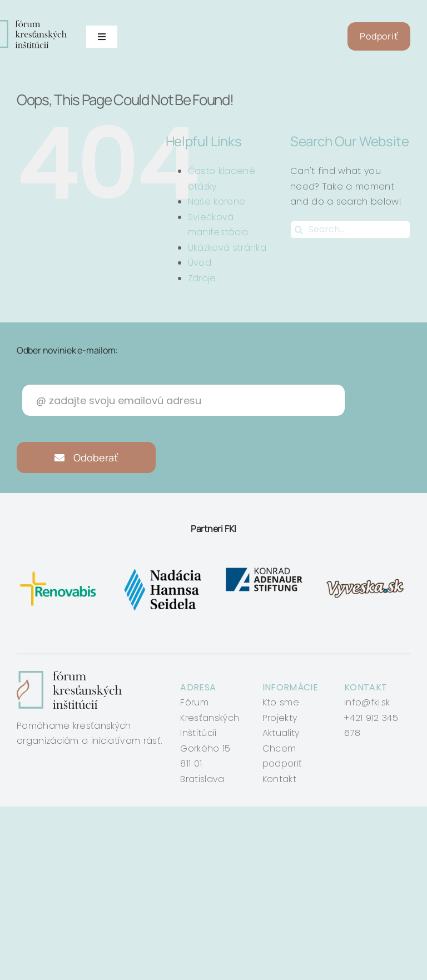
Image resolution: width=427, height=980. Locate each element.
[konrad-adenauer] (265, 569)
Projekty (280, 718)
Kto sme (281, 702)
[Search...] (350, 230)
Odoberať (86, 457)
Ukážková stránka (227, 248)
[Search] (299, 230)
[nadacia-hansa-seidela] (162, 569)
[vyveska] (367, 569)
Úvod (200, 263)
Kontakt (279, 779)
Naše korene (217, 202)
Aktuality (281, 733)
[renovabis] (60, 569)
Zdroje (202, 278)
